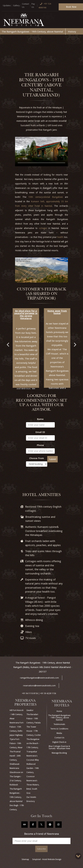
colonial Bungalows (53, 197)
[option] (26, 348)
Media (59, 733)
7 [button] (54, 392)
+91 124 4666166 (45, 5)
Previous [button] (8, 343)
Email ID (40, 432)
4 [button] (39, 392)
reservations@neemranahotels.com (39, 686)
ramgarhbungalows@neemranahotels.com (39, 678)
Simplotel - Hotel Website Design (47, 859)
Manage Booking (59, 753)
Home (59, 711)
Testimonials (59, 724)
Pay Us (33, 5)
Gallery (16, 5)
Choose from (37, 458)
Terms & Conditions (59, 729)
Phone (40, 445)
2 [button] (29, 392)
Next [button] (75, 343)
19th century (35, 197)
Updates (7, 5)
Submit (52, 459)
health (60, 237)
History (72, 32)
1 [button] (25, 392)
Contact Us (25, 5)
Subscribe (41, 849)
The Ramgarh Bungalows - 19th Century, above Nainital (32, 32)
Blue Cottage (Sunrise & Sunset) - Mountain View (59, 747)
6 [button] (49, 392)
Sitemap (25, 859)
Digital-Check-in (59, 742)
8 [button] (58, 392)
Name (40, 419)
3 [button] (34, 392)
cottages (43, 228)
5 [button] (44, 392)
